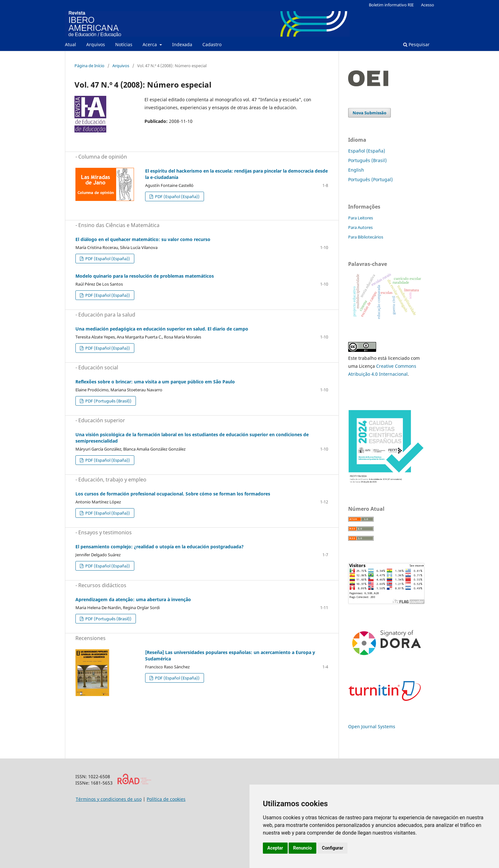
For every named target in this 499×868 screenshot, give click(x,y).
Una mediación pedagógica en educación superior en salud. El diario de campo (162, 329)
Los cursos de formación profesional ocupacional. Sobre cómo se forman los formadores (173, 494)
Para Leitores (361, 218)
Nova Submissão (369, 113)
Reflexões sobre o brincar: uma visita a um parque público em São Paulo (155, 382)
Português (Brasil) (367, 160)
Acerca (150, 44)
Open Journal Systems (372, 726)
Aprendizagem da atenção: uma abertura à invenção (133, 599)
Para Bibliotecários (366, 237)
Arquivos (96, 44)
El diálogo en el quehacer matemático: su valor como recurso (143, 239)
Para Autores (360, 227)
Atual (70, 44)
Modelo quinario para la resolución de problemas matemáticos (145, 276)
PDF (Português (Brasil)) (108, 401)
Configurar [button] (332, 848)
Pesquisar (416, 44)
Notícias (124, 44)
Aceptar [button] (275, 848)
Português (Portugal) (370, 179)
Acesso (428, 5)
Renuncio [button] (302, 848)
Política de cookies (166, 799)
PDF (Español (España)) (177, 196)
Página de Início (89, 66)
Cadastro (212, 44)
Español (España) (367, 151)
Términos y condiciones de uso (109, 799)
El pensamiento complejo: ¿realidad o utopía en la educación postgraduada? (160, 547)
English (356, 170)
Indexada (182, 44)
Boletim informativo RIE (391, 5)
